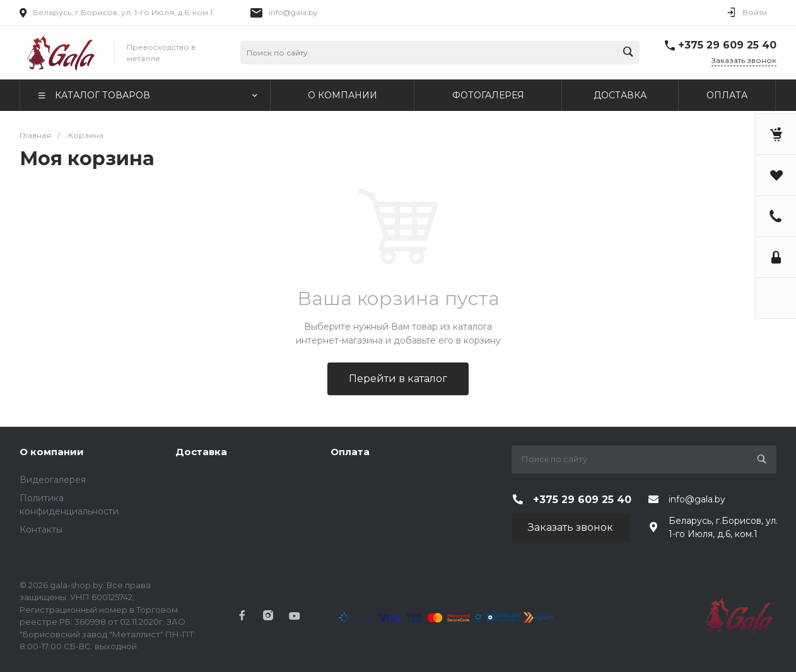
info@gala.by (293, 12)
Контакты (41, 530)
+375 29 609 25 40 (727, 45)
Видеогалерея (53, 480)
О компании (52, 452)
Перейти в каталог (398, 379)
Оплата (350, 452)
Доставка (201, 452)
